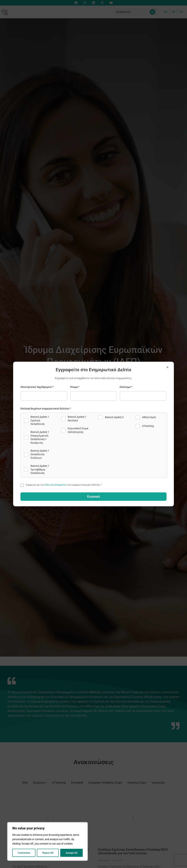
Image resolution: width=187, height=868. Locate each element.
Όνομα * (75, 387)
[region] (47, 841)
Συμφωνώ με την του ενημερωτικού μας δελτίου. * (64, 485)
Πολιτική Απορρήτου (55, 485)
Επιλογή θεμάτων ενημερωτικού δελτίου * (46, 409)
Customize (24, 853)
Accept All (72, 853)
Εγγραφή (93, 497)
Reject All (48, 853)
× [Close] (167, 367)
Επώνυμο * (126, 387)
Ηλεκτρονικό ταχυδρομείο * (37, 387)
